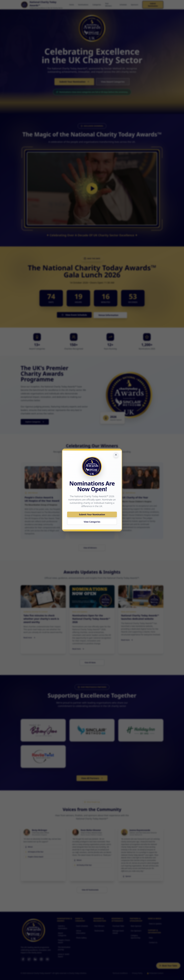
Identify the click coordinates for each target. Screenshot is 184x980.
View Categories (92, 522)
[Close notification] (116, 455)
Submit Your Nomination (92, 514)
